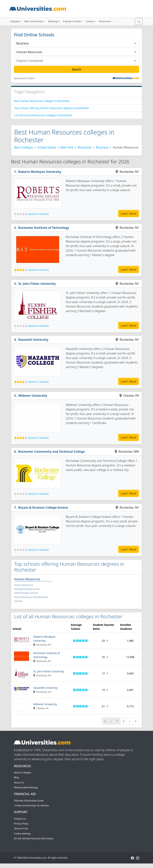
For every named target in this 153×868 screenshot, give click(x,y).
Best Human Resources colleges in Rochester (42, 101)
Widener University (33, 396)
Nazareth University (33, 340)
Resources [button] (105, 21)
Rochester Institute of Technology (44, 228)
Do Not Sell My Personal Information (34, 839)
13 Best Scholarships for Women (31, 806)
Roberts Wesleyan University (40, 172)
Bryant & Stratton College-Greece (43, 507)
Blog (16, 777)
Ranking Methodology (26, 787)
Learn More (129, 214)
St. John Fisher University (37, 284)
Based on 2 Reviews (38, 438)
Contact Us (20, 819)
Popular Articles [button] (72, 21)
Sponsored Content (24, 78)
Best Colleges (24, 147)
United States (47, 147)
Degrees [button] (15, 21)
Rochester (85, 147)
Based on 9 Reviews (38, 270)
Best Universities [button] (34, 21)
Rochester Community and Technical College (52, 452)
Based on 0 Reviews (38, 214)
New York (67, 147)
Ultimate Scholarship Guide (29, 801)
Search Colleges (23, 773)
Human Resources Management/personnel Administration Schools (27, 589)
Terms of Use (21, 829)
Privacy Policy (21, 824)
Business (102, 147)
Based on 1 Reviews (38, 382)
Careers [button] (90, 21)
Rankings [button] (53, 21)
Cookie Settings (22, 834)
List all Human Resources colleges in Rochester (43, 115)
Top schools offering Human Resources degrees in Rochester (52, 108)
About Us (19, 783)
